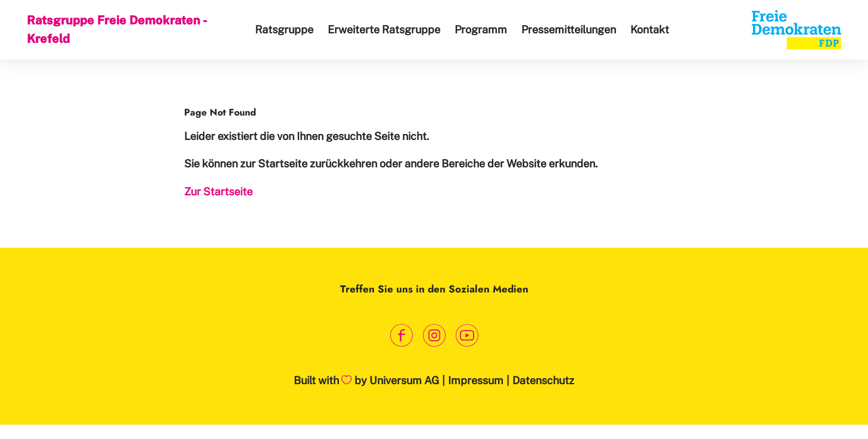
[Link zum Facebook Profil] (401, 335)
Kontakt (650, 29)
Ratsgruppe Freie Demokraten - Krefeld (116, 29)
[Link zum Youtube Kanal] (467, 335)
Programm (481, 29)
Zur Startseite (218, 192)
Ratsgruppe (284, 29)
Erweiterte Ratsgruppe (384, 29)
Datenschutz (543, 380)
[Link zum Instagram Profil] (434, 335)
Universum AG (404, 380)
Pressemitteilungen (569, 29)
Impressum (476, 380)
